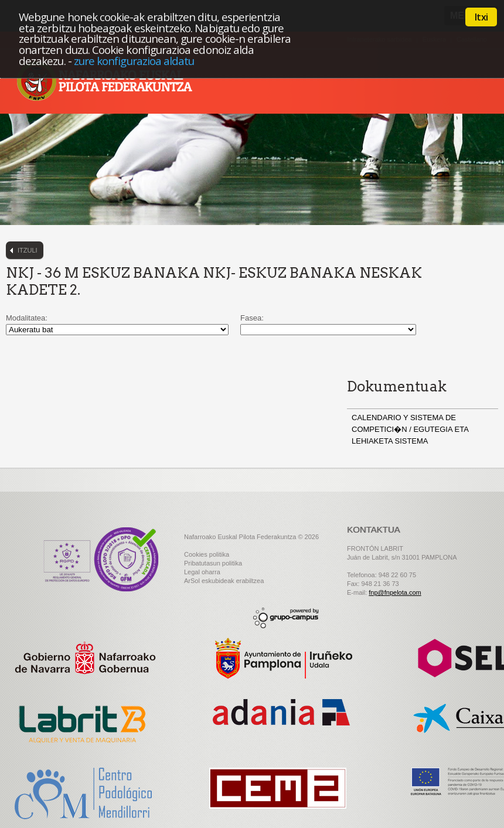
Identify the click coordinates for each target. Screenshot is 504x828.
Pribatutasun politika (213, 563)
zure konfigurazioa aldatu (134, 61)
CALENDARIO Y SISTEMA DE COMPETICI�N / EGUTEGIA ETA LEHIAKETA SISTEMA (410, 429)
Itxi (481, 17)
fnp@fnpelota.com (395, 592)
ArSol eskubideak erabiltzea (224, 581)
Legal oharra (202, 572)
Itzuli (28, 250)
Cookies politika (207, 554)
